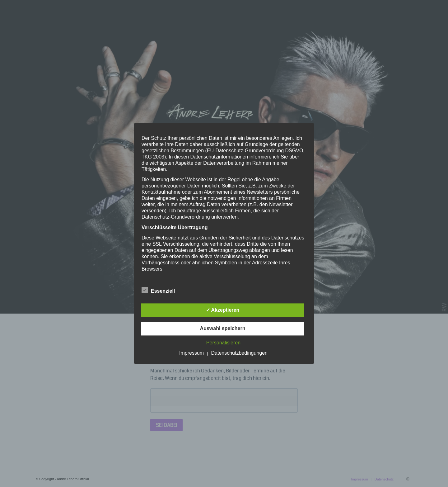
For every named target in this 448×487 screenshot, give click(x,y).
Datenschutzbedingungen (239, 353)
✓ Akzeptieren (223, 310)
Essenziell (158, 291)
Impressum (191, 353)
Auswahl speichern (223, 329)
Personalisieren (223, 343)
